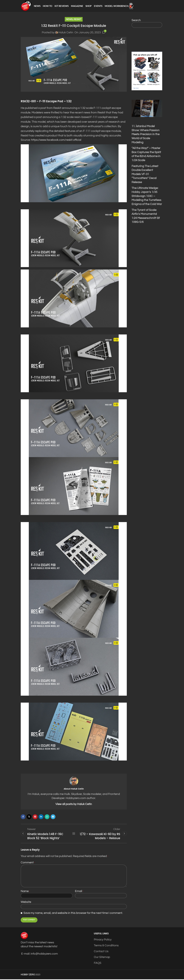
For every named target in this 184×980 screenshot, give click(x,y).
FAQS (98, 964)
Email (79, 892)
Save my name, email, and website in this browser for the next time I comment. (73, 914)
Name (25, 892)
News (69, 20)
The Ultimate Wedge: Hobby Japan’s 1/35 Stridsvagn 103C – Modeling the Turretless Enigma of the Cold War (147, 196)
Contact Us (101, 952)
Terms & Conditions (106, 946)
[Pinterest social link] (35, 817)
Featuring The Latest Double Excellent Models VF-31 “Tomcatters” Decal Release (145, 174)
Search (136, 21)
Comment (28, 863)
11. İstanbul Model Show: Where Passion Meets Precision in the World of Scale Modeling (146, 135)
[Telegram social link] (53, 817)
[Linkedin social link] (41, 817)
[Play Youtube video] (147, 109)
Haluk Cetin (66, 33)
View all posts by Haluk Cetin (74, 804)
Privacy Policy (103, 940)
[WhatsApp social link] (47, 817)
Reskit (78, 20)
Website (26, 903)
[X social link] (29, 817)
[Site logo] (26, 6)
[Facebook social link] (23, 817)
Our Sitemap (102, 958)
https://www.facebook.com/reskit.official (57, 140)
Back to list (74, 834)
